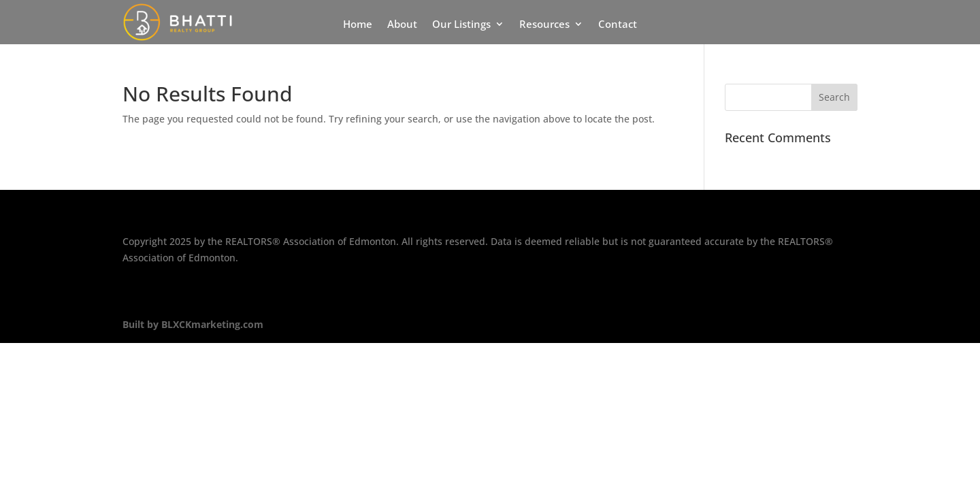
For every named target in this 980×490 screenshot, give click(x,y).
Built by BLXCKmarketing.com (193, 324)
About (402, 25)
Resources (544, 25)
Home (358, 25)
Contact (618, 25)
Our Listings (461, 25)
